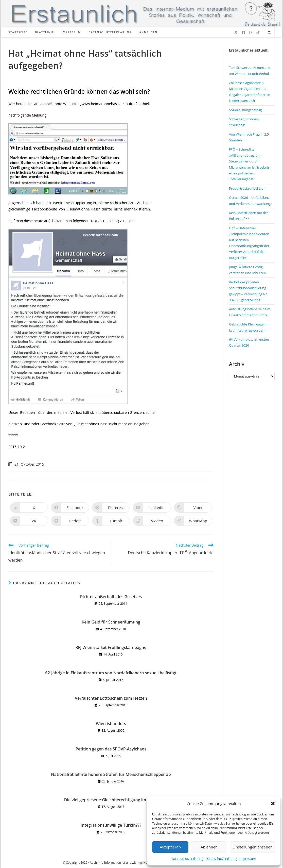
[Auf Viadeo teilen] (152, 521)
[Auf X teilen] (29, 507)
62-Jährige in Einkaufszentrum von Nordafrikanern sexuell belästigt (111, 673)
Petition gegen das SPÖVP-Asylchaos (111, 749)
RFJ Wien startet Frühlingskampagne (111, 647)
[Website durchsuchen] (269, 33)
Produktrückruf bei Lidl (247, 188)
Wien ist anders (111, 724)
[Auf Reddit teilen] (70, 521)
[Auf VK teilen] (29, 521)
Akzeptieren (170, 847)
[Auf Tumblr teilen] (111, 521)
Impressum (248, 859)
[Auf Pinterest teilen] (111, 507)
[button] (273, 804)
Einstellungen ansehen (253, 847)
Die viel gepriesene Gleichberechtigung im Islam (111, 800)
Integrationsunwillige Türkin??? (111, 825)
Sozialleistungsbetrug (245, 110)
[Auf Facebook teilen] (70, 507)
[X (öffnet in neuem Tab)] (236, 32)
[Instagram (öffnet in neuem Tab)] (251, 32)
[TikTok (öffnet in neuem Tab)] (258, 32)
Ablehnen (209, 847)
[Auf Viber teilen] (193, 507)
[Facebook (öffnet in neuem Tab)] (243, 32)
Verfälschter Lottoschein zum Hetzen (111, 698)
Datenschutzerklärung (188, 859)
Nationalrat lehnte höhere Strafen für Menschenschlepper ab (111, 774)
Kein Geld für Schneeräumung (111, 622)
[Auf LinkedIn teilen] (152, 507)
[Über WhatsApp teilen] (193, 521)
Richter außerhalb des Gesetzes (111, 597)
